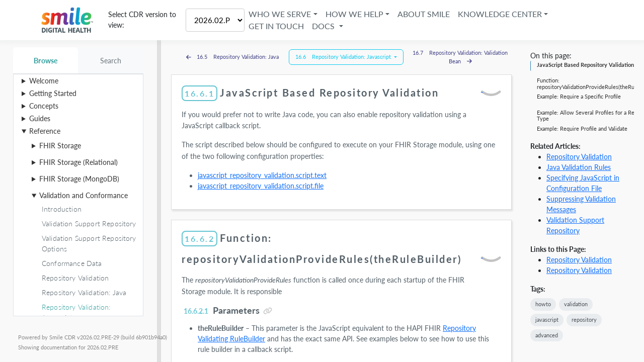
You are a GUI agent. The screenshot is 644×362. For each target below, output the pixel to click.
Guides (40, 118)
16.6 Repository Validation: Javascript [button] (344, 57)
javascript (547, 320)
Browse (46, 61)
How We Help (354, 14)
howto (543, 304)
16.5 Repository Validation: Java (233, 57)
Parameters (221, 310)
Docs (325, 26)
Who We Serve (280, 14)
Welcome (44, 81)
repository (584, 320)
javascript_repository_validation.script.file (261, 186)
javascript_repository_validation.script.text (262, 175)
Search (111, 61)
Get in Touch (277, 26)
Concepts (44, 106)
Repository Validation (579, 157)
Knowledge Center (500, 14)
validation (576, 304)
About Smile (424, 14)
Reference (45, 131)
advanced (547, 335)
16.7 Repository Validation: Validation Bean (460, 57)
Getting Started (53, 93)
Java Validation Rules (579, 167)
